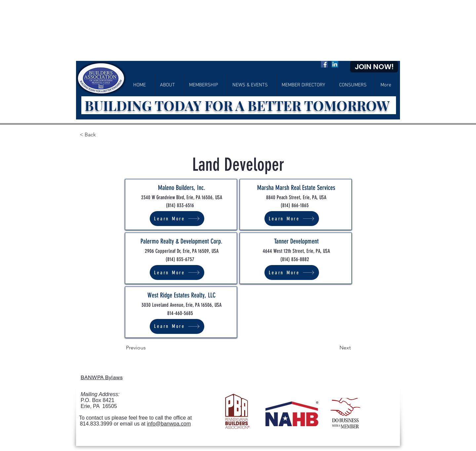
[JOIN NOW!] (374, 67)
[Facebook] (324, 64)
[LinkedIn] (335, 64)
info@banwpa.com (169, 424)
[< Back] (101, 135)
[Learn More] (177, 219)
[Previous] (148, 348)
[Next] (334, 348)
